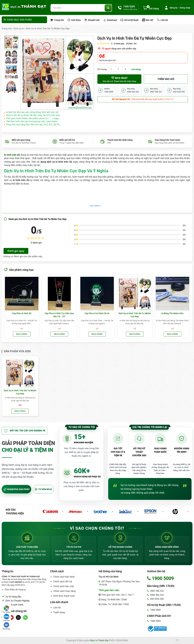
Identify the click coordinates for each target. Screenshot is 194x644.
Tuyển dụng (59, 612)
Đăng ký (174, 8)
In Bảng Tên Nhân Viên (172, 313)
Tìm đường (6, 609)
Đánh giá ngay (16, 251)
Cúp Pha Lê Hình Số (22, 313)
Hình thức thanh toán (64, 596)
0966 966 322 (155, 595)
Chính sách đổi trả (63, 582)
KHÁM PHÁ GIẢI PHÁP (16, 489)
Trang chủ (57, 20)
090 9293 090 (155, 599)
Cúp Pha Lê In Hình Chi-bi (97, 313)
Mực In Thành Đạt (99, 640)
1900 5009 (154, 610)
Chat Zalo (7, 618)
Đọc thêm (96, 206)
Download (110, 20)
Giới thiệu (74, 20)
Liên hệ (162, 20)
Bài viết (148, 20)
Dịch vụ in (19, 29)
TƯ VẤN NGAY (43, 489)
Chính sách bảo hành (64, 577)
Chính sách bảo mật (63, 586)
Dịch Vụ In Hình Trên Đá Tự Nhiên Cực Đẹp (48, 29)
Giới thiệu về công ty (15, 590)
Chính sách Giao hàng (64, 591)
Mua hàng (22, 334)
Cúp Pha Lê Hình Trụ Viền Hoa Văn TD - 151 (59, 315)
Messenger (6, 626)
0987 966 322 (155, 591)
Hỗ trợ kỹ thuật (129, 20)
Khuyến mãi (92, 20)
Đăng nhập (185, 8)
